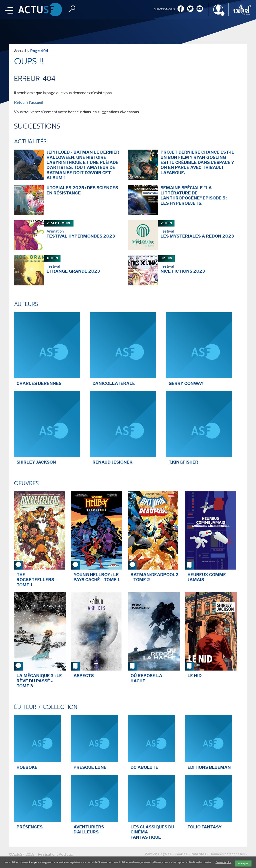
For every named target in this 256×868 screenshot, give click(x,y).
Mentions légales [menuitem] (158, 854)
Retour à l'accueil (28, 102)
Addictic (66, 854)
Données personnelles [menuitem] (227, 854)
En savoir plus (223, 862)
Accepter (243, 863)
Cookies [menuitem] (181, 854)
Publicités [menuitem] (198, 854)
